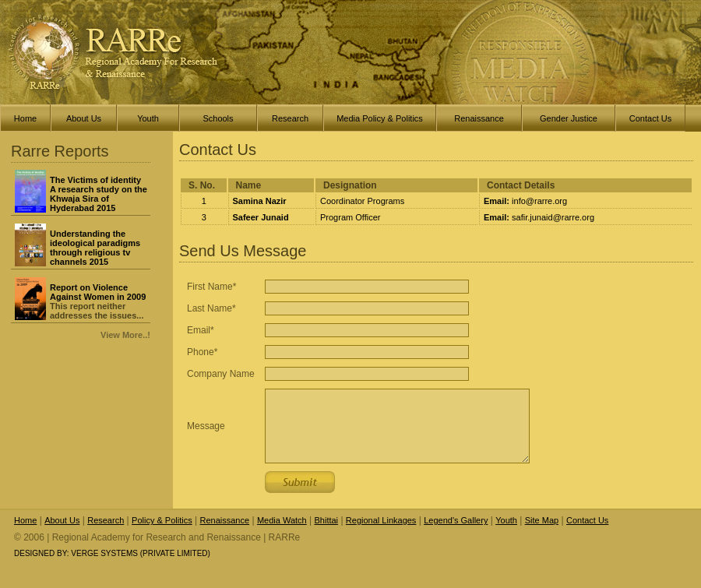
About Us (62, 520)
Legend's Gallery (456, 520)
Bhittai (326, 520)
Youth (506, 520)
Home (25, 520)
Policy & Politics (162, 520)
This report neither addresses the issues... (98, 301)
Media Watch (282, 520)
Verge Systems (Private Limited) (141, 553)
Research (106, 520)
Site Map (542, 520)
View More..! (125, 335)
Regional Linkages (381, 520)
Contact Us (587, 520)
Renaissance (225, 520)
